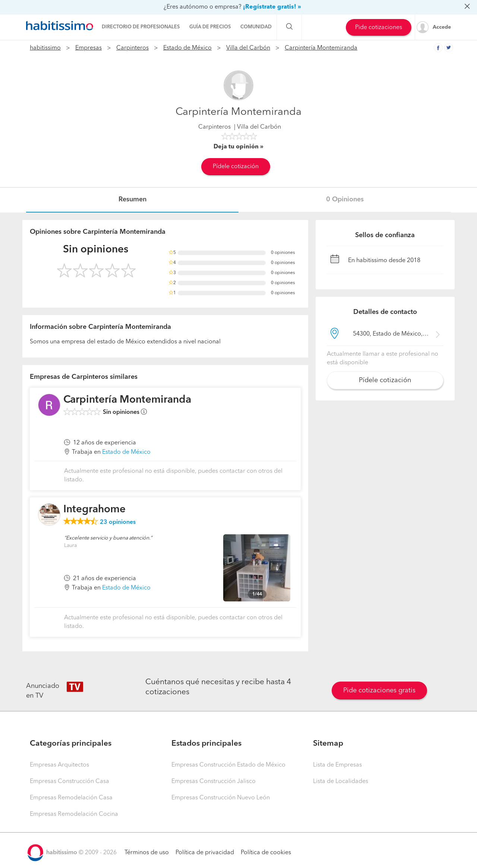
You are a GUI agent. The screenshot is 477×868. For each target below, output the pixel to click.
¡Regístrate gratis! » (272, 7)
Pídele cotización (236, 167)
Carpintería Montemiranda (321, 48)
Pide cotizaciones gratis (379, 691)
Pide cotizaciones (379, 28)
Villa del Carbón (248, 48)
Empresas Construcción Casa (70, 781)
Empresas (89, 48)
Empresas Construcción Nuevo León (221, 798)
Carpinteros (132, 48)
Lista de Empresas (337, 765)
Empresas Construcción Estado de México (228, 765)
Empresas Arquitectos (59, 765)
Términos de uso (147, 853)
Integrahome (94, 510)
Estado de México (187, 48)
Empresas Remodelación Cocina (74, 814)
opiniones (118, 522)
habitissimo (45, 48)
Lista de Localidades (341, 781)
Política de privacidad (205, 853)
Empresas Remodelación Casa (71, 798)
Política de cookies (266, 853)
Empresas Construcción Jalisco (214, 781)
